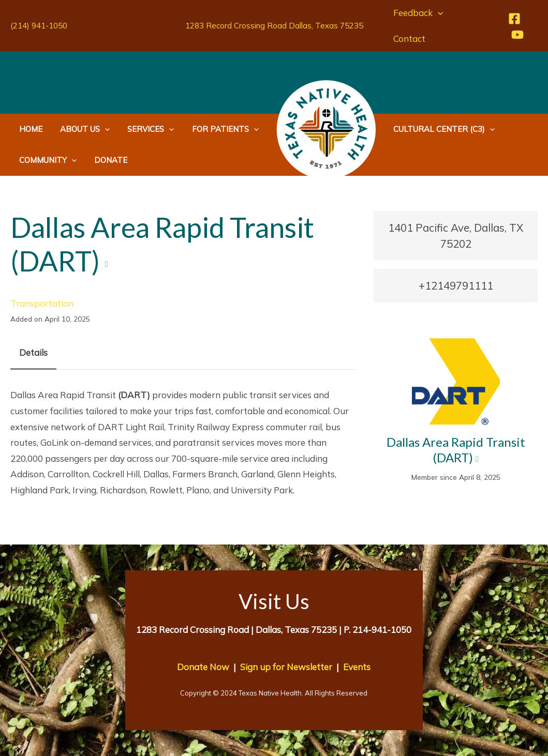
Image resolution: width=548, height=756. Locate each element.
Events (357, 667)
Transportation (42, 303)
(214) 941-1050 (39, 26)
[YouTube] (517, 35)
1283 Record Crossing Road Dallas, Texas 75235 (274, 26)
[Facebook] (514, 19)
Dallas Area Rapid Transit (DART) (456, 450)
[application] (437, 13)
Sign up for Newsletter (286, 667)
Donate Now (203, 667)
